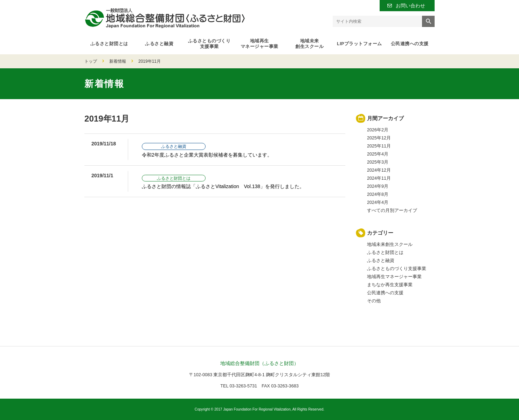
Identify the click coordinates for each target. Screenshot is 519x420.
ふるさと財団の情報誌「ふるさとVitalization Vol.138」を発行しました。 (223, 186)
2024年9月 (378, 186)
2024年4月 (378, 202)
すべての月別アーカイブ (392, 211)
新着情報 (118, 61)
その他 (374, 301)
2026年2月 (378, 130)
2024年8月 (378, 194)
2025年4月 (378, 154)
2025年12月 (379, 138)
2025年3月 (378, 162)
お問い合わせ (410, 6)
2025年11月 (379, 146)
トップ (91, 61)
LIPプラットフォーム (359, 44)
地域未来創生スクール (309, 44)
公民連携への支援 (410, 44)
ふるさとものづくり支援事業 (209, 44)
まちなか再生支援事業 (390, 285)
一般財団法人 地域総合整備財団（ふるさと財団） (165, 18)
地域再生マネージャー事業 (259, 44)
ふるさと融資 (159, 44)
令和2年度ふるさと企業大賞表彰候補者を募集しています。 (207, 155)
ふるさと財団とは (109, 44)
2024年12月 (379, 170)
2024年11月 (379, 178)
